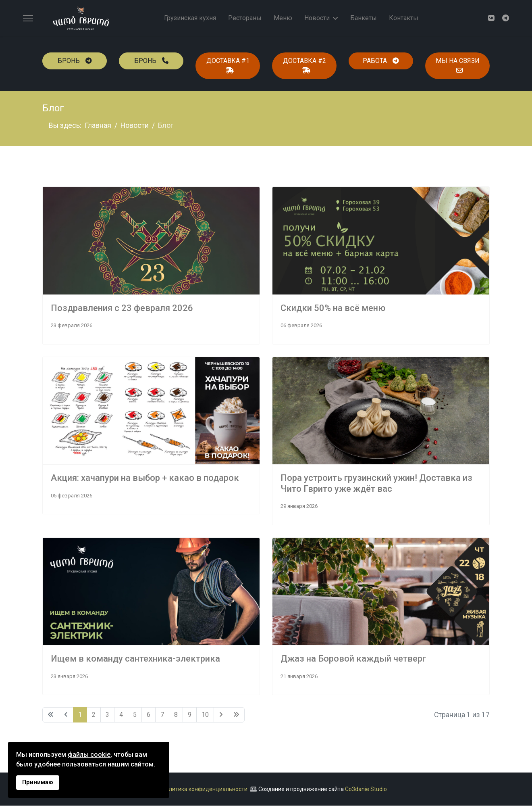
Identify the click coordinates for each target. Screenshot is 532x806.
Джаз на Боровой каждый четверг (353, 659)
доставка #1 (228, 65)
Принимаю (38, 782)
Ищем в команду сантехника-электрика (135, 659)
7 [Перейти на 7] (162, 715)
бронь (75, 61)
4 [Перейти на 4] (121, 715)
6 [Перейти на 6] (149, 715)
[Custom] (506, 18)
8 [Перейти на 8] (176, 715)
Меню (283, 18)
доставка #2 (304, 65)
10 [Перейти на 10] (205, 715)
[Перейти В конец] (236, 715)
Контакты (404, 18)
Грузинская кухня (190, 18)
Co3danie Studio (366, 789)
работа (381, 61)
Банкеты (364, 18)
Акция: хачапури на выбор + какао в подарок (145, 478)
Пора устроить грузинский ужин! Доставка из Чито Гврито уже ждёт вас (376, 483)
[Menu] (28, 18)
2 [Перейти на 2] (94, 715)
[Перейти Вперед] (221, 715)
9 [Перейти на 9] (190, 715)
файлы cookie (89, 755)
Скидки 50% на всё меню (333, 308)
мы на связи (458, 65)
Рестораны (245, 18)
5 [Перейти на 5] (135, 715)
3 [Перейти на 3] (107, 715)
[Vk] (491, 18)
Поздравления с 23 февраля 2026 (122, 308)
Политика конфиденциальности (205, 789)
